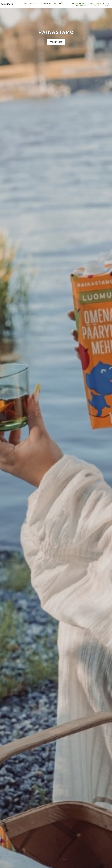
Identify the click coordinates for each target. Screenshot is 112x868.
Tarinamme (79, 3)
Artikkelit (82, 5)
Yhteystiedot (102, 5)
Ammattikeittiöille (55, 3)
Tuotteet (31, 3)
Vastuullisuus (99, 3)
